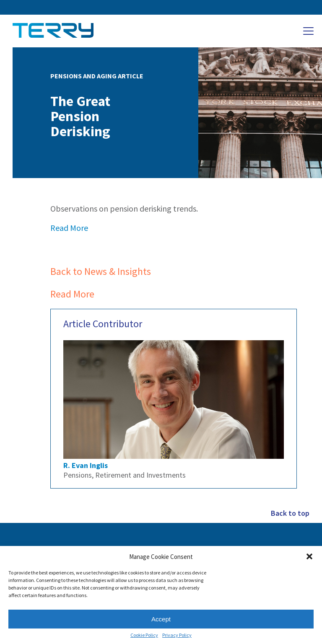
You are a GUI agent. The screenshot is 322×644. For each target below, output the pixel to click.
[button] (309, 556)
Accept (161, 619)
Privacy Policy (177, 635)
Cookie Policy (144, 635)
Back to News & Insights (101, 271)
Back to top (290, 513)
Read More (69, 228)
